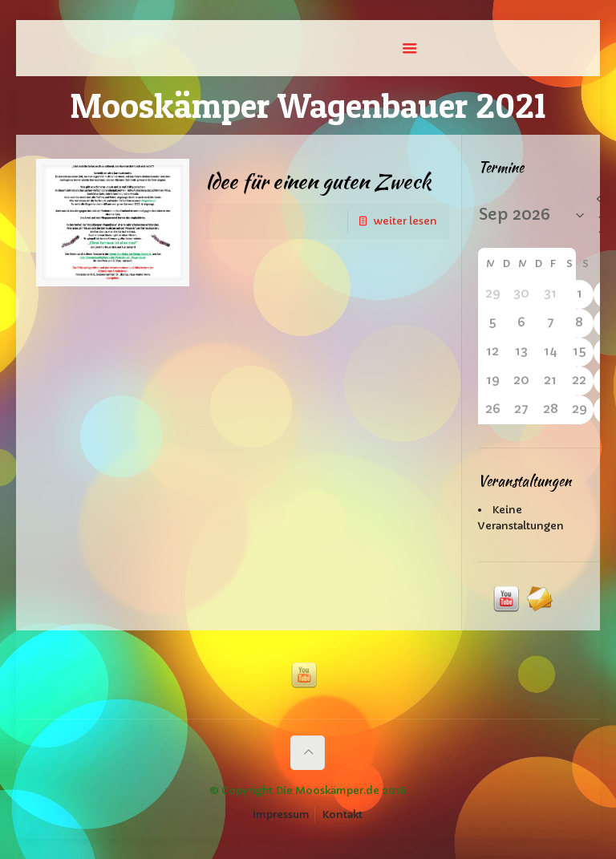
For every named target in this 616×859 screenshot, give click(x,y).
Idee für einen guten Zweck (318, 181)
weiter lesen (405, 221)
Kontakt (342, 814)
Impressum (281, 814)
